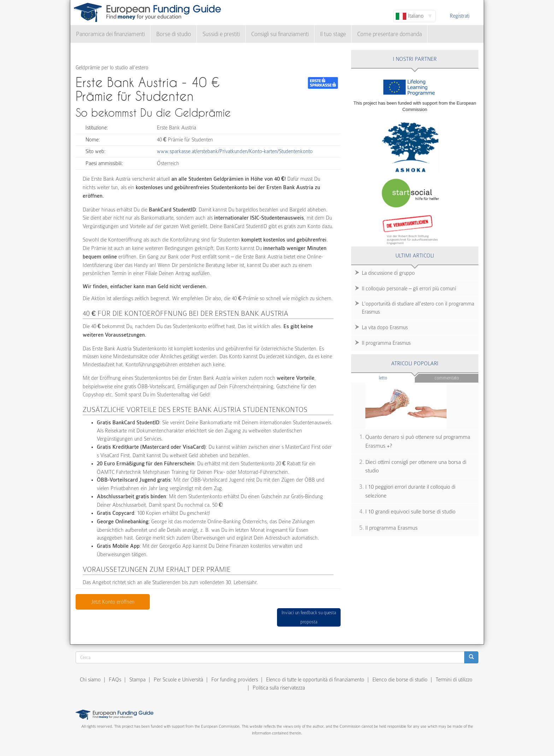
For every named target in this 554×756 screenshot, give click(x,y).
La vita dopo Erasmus (385, 327)
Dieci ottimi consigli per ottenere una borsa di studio (416, 467)
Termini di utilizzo (454, 680)
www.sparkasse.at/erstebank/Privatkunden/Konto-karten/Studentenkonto (235, 151)
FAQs (115, 680)
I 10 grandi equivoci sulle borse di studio (410, 512)
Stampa (137, 680)
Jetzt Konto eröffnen (113, 602)
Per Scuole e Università (178, 680)
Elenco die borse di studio (400, 680)
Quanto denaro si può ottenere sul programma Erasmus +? (418, 441)
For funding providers (235, 680)
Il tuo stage (333, 34)
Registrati (460, 16)
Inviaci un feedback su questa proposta (309, 617)
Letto (397, 377)
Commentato (447, 378)
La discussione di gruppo (388, 273)
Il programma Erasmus (386, 343)
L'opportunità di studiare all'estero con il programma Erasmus (418, 308)
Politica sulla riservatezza (279, 688)
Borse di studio (174, 34)
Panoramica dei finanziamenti (110, 34)
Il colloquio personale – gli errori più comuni (409, 289)
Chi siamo (90, 680)
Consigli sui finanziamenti (280, 34)
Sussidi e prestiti (221, 34)
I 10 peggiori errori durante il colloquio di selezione (410, 491)
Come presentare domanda (390, 34)
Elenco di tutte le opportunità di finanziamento (315, 680)
